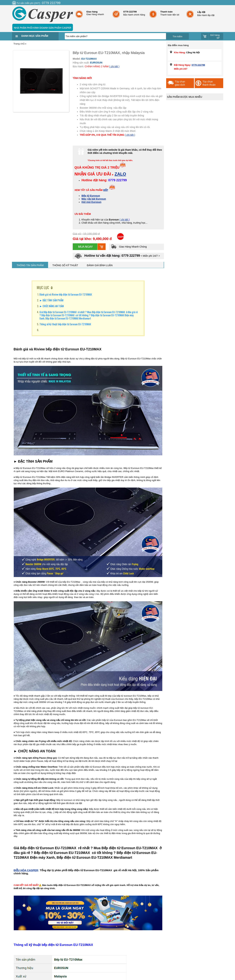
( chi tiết (124, 220)
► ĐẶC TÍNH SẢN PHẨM (52, 300)
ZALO (120, 174)
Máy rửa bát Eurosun (94, 199)
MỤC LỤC (43, 287)
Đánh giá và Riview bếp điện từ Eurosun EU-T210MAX (66, 294)
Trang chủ (19, 44)
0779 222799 (198, 65)
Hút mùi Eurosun (91, 202)
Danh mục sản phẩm (35, 36)
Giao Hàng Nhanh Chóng (129, 247)
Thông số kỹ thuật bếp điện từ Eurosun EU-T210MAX (65, 324)
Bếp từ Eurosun (91, 196)
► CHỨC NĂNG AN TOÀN (52, 306)
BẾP (106, 190)
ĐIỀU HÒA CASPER (26, 870)
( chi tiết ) (114, 66)
